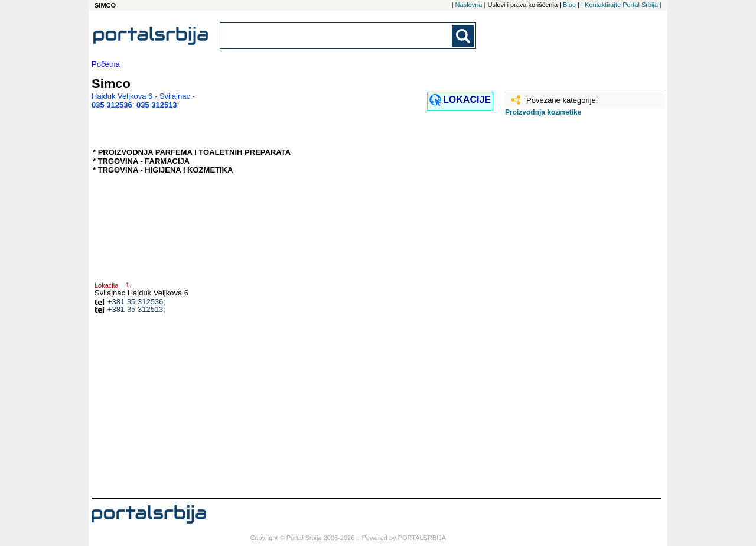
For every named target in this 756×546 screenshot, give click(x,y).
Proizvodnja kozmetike (543, 112)
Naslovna (469, 5)
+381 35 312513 (135, 309)
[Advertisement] (564, 311)
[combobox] (337, 36)
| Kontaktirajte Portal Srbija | (621, 5)
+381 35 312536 (135, 302)
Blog (569, 5)
